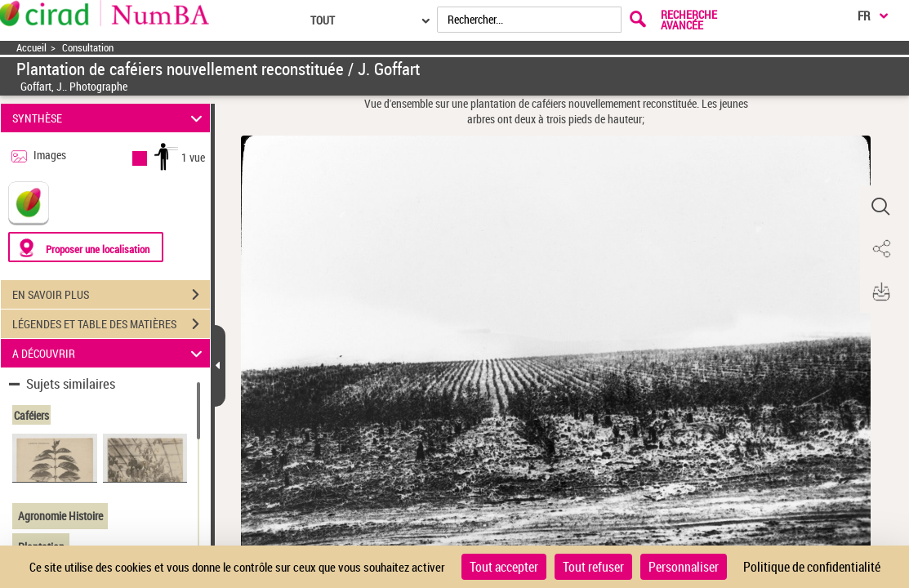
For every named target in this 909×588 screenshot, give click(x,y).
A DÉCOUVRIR (110, 353)
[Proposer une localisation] (86, 247)
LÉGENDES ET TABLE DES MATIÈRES (111, 324)
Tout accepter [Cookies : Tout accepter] (504, 567)
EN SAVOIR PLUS (111, 295)
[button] (880, 207)
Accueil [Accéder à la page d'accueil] (31, 48)
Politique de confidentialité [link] (812, 567)
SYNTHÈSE (110, 118)
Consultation (88, 48)
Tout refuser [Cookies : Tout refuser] (593, 567)
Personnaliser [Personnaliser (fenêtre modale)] (684, 567)
